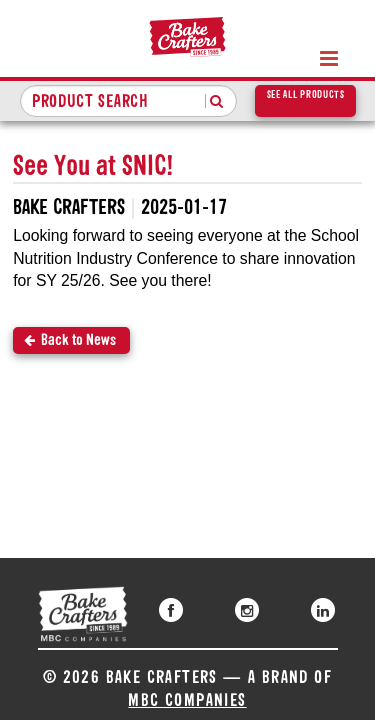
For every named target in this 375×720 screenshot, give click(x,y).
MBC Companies (187, 701)
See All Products (306, 95)
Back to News (78, 341)
